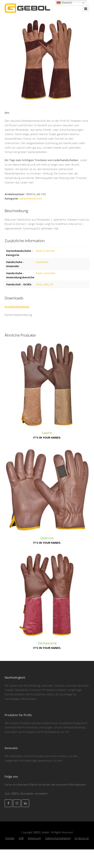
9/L (52, 284)
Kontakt (10, 838)
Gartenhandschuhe (31, 198)
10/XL (39, 284)
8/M (46, 284)
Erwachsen (42, 262)
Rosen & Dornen (45, 251)
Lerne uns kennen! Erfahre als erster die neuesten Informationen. (46, 784)
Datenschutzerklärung (58, 838)
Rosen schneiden (46, 273)
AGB (21, 838)
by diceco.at (82, 838)
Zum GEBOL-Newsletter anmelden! (26, 794)
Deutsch (64, 3)
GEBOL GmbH (41, 832)
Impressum (34, 838)
